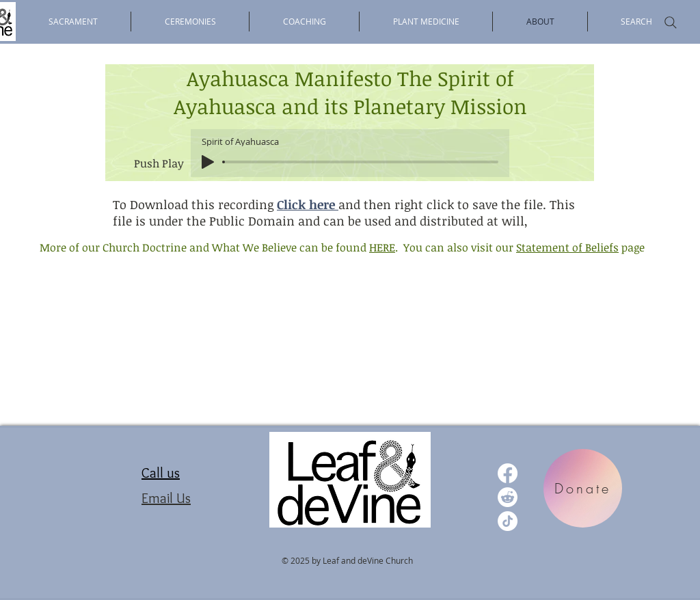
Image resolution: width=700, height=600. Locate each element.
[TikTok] (508, 521)
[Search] (671, 23)
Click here (308, 204)
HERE (382, 247)
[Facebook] (508, 473)
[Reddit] (508, 497)
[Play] (208, 162)
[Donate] (583, 488)
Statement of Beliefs (567, 247)
